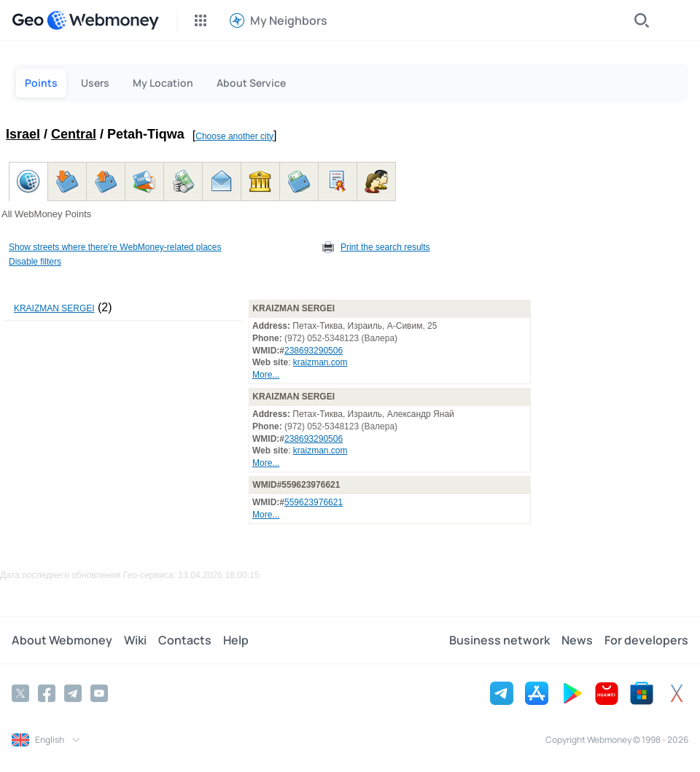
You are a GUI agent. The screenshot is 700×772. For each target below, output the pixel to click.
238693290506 (314, 351)
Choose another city (234, 136)
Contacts (185, 640)
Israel (23, 134)
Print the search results (385, 247)
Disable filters (35, 262)
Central (74, 134)
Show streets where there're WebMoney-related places (115, 247)
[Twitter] (20, 693)
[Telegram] (73, 693)
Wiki (135, 640)
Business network (499, 640)
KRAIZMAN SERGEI (54, 308)
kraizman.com (320, 362)
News (577, 640)
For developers (646, 640)
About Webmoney (62, 640)
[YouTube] (99, 693)
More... (266, 375)
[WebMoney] (103, 20)
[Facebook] (47, 693)
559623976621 (314, 502)
